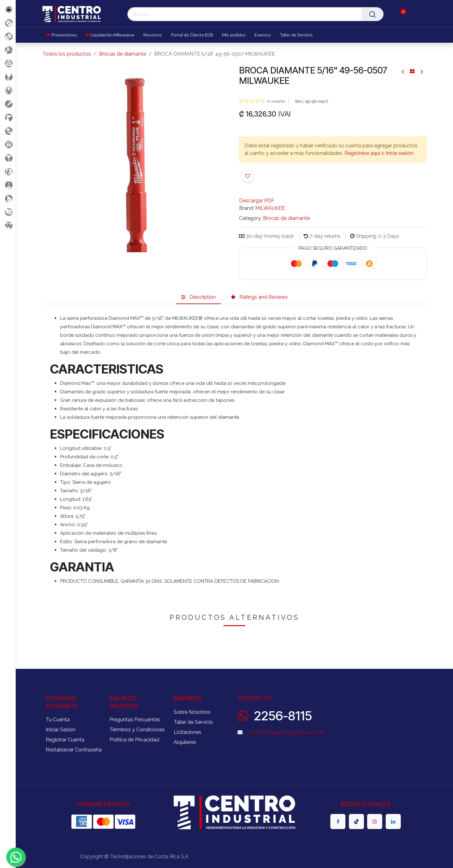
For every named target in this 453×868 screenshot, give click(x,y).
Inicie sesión (400, 153)
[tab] (199, 297)
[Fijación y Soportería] (8, 158)
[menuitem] (64, 35)
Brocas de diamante (123, 54)
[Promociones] (8, 23)
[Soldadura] (8, 212)
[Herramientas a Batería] (8, 117)
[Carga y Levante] (8, 77)
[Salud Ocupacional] (8, 131)
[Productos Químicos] (8, 185)
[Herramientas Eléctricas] (8, 104)
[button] (248, 176)
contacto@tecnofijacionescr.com (287, 732)
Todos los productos (67, 54)
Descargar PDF (257, 201)
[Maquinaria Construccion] (8, 225)
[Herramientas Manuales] (8, 90)
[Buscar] (372, 14)
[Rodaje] (8, 198)
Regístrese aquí (362, 153)
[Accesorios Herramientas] (8, 63)
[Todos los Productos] (8, 9)
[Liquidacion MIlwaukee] (8, 36)
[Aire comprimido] (8, 50)
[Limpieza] (8, 171)
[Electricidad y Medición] (8, 144)
